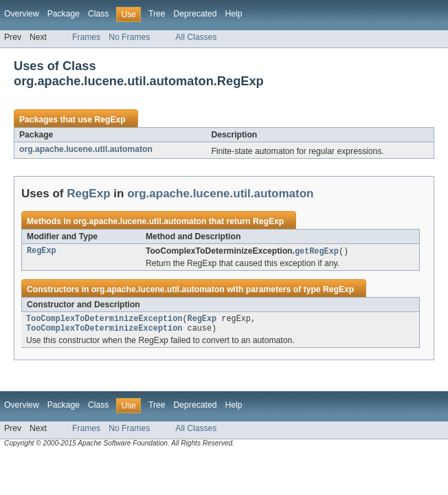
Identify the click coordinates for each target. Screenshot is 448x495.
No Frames (129, 37)
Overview (22, 14)
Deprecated (195, 14)
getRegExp (317, 252)
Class (98, 14)
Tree (157, 14)
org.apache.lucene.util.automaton (86, 149)
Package (64, 14)
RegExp (110, 120)
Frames (86, 37)
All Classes (196, 37)
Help (233, 14)
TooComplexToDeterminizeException (104, 320)
